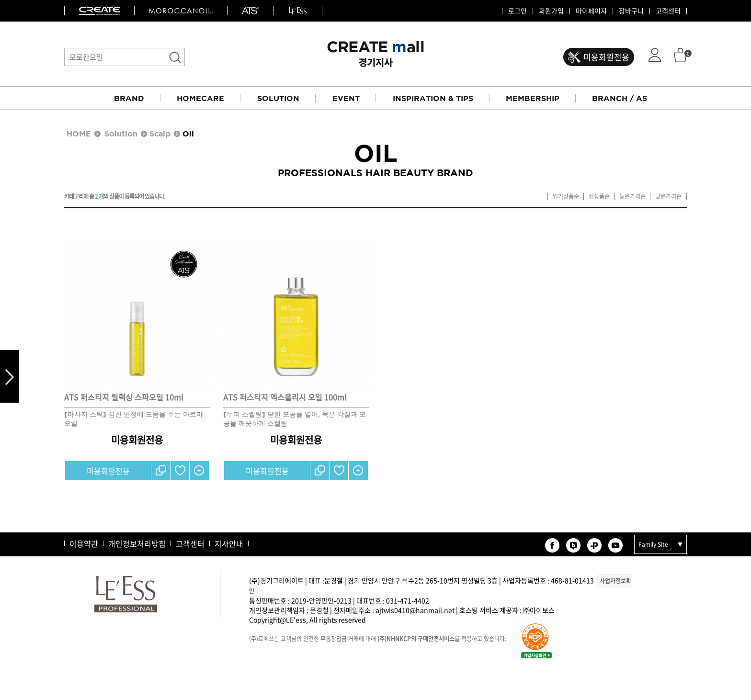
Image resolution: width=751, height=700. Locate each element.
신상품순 (599, 197)
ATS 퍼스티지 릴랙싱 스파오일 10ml (124, 397)
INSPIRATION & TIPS (433, 98)
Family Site (653, 544)
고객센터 (668, 11)
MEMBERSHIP (533, 98)
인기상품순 (566, 197)
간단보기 (199, 471)
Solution (121, 134)
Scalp (160, 134)
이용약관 (84, 543)
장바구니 (631, 11)
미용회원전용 (606, 57)
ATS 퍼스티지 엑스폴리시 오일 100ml (285, 397)
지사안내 (229, 543)
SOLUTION (278, 98)
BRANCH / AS (620, 98)
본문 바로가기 (0, 0)
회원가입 (551, 11)
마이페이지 (591, 11)
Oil (188, 134)
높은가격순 (632, 197)
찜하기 (180, 471)
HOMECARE (200, 98)
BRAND (129, 98)
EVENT (346, 98)
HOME (79, 134)
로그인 (518, 11)
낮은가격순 (668, 197)
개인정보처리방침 (137, 543)
